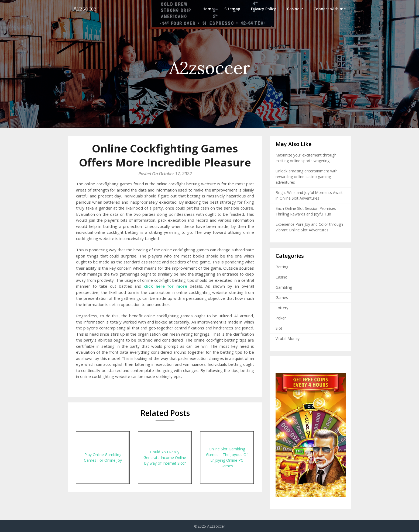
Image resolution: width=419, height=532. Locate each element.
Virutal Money (288, 338)
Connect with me (330, 9)
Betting (282, 267)
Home (208, 9)
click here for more (166, 286)
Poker (281, 318)
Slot (279, 328)
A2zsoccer (86, 9)
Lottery (282, 308)
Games (282, 298)
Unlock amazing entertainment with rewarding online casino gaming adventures (307, 177)
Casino (293, 9)
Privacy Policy (264, 9)
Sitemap (232, 9)
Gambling (284, 287)
